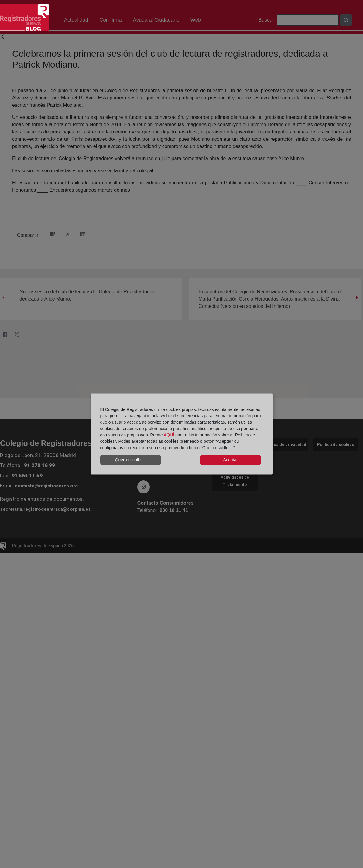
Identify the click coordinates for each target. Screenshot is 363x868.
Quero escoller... (131, 460)
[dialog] (182, 434)
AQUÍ (169, 435)
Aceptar (230, 460)
